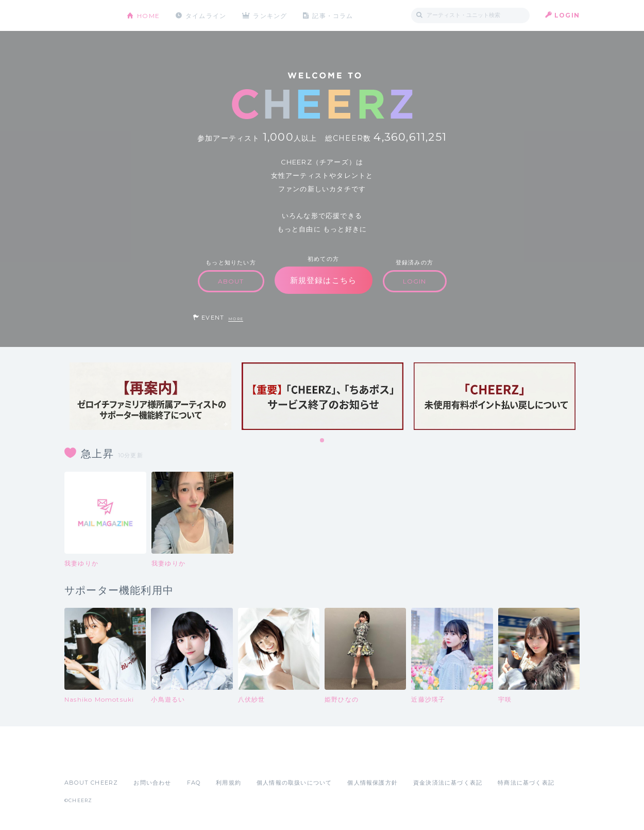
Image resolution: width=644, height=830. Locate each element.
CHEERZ (88, 16)
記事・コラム (334, 15)
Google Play (143, 760)
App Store (88, 760)
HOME (148, 15)
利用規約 (228, 783)
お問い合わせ (152, 783)
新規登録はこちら (324, 280)
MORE (236, 319)
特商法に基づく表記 (526, 783)
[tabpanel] (150, 396)
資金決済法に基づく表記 (448, 783)
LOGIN (567, 15)
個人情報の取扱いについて (294, 783)
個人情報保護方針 (372, 783)
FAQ (194, 783)
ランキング (271, 15)
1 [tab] (323, 441)
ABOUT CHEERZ (91, 783)
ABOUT (231, 281)
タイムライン (206, 15)
